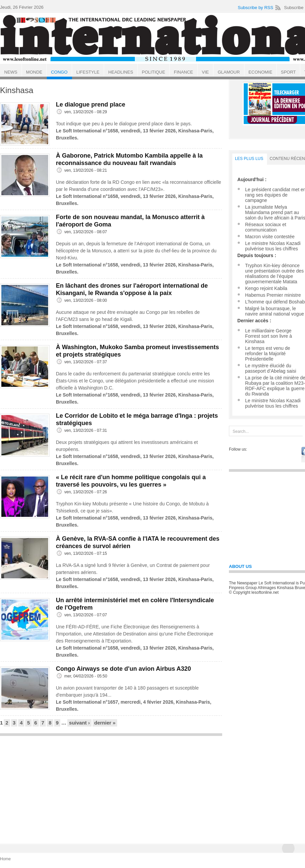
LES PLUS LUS (249, 159)
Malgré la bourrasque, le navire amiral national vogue (275, 311)
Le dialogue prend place (91, 105)
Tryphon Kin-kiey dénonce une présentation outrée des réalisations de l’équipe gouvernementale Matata (274, 274)
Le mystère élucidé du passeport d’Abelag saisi (271, 368)
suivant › (79, 723)
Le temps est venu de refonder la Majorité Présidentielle (268, 354)
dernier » (105, 723)
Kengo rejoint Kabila (266, 288)
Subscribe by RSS (256, 8)
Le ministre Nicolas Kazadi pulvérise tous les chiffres (273, 246)
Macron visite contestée (270, 237)
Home (5, 859)
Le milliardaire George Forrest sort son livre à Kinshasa (268, 336)
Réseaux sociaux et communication (266, 227)
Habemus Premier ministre (273, 295)
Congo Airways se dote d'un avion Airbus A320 (123, 669)
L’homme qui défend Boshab (275, 302)
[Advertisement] (111, 787)
